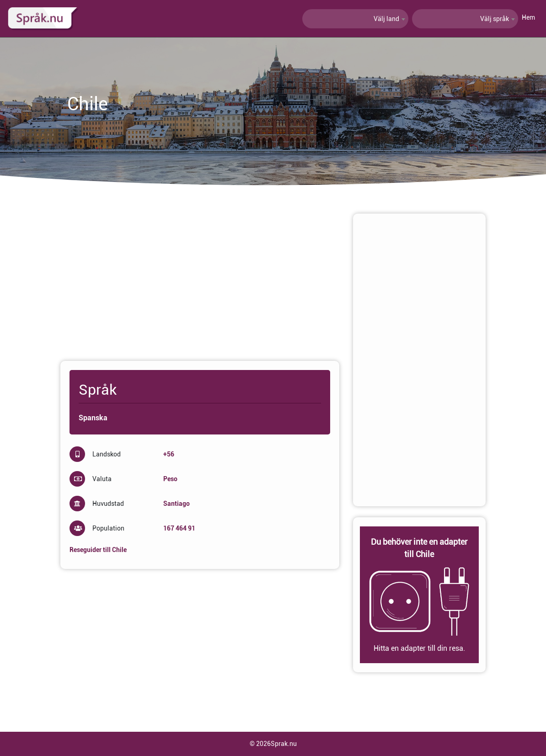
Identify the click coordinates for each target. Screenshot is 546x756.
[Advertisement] (200, 278)
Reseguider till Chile (98, 550)
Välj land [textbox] (386, 19)
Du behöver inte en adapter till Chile (419, 548)
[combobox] (355, 19)
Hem (528, 17)
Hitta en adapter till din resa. (419, 648)
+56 (169, 454)
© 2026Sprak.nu (273, 744)
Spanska (93, 418)
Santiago (177, 504)
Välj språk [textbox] (495, 19)
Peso (170, 479)
